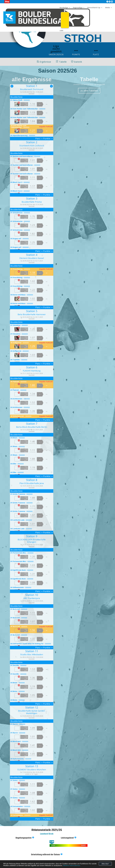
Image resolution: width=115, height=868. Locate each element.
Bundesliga (64, 8)
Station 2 (32, 142)
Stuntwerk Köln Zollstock (32, 146)
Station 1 (32, 86)
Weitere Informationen (72, 866)
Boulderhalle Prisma (32, 202)
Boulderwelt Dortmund (32, 89)
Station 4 (32, 255)
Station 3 (32, 198)
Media (108, 8)
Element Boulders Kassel (32, 258)
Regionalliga (78, 8)
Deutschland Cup (94, 8)
